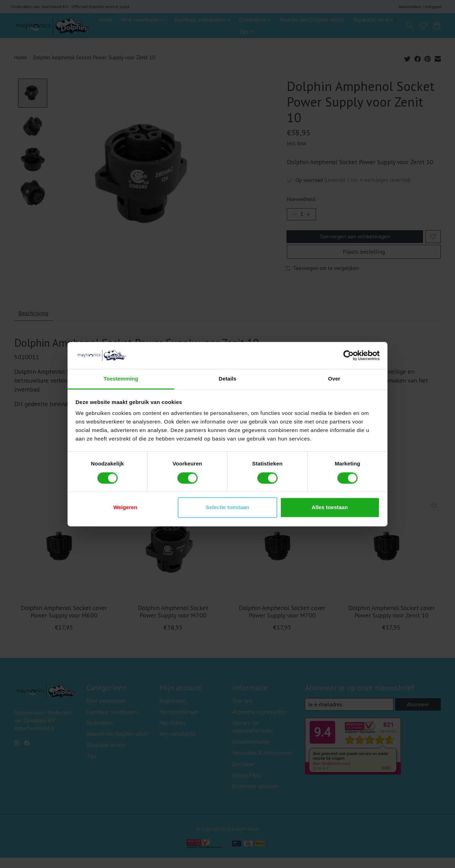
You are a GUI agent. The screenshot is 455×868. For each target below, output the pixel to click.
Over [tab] (334, 379)
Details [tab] (227, 379)
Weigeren (125, 508)
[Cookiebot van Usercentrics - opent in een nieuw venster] (349, 355)
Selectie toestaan (228, 508)
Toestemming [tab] (121, 379)
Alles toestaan (330, 508)
